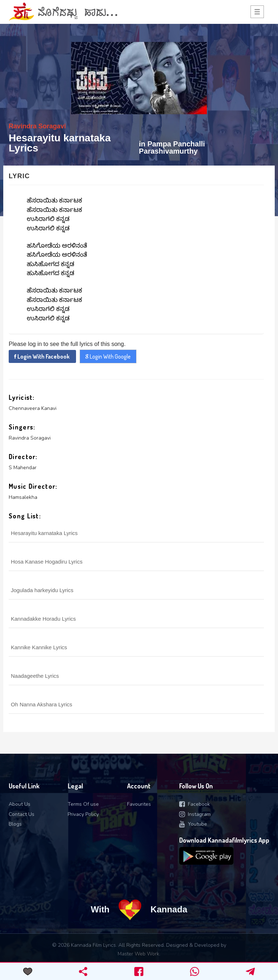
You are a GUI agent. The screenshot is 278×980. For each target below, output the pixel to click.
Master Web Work (138, 954)
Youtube (193, 824)
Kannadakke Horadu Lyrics (43, 619)
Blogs (15, 824)
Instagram (195, 814)
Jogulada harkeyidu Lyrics (42, 590)
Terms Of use (83, 804)
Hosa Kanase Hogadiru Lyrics (47, 562)
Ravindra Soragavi (37, 126)
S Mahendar (23, 468)
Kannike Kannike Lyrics (39, 647)
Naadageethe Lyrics (35, 676)
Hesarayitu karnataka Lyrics (44, 533)
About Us (20, 804)
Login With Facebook (42, 356)
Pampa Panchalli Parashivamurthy (172, 147)
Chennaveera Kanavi (33, 408)
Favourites (139, 804)
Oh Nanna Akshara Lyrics (42, 704)
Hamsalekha (23, 497)
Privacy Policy (83, 814)
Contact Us (22, 814)
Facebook (195, 804)
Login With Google (108, 356)
